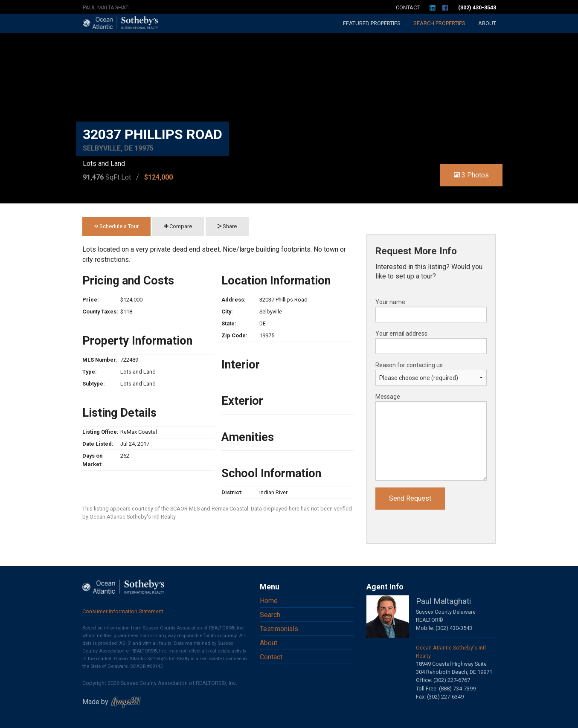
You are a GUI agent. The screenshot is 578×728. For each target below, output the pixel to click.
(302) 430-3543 (477, 7)
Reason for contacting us (409, 365)
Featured (372, 23)
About (487, 23)
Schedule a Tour (116, 226)
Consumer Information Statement (123, 611)
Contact (408, 7)
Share (227, 226)
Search (439, 23)
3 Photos (471, 175)
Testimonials (279, 629)
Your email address (401, 334)
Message (388, 397)
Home (269, 601)
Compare (178, 226)
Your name (390, 302)
